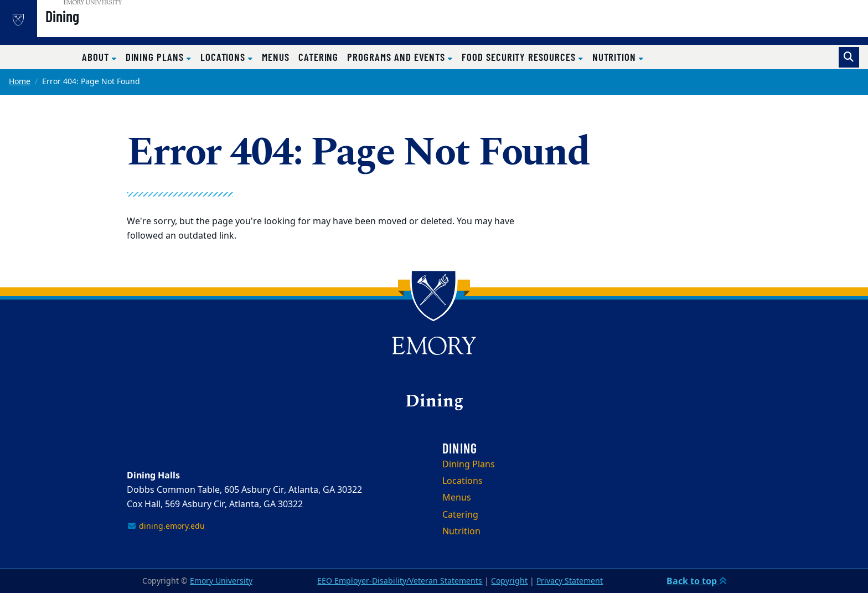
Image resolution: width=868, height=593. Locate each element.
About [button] (97, 57)
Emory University (221, 581)
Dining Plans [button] (156, 57)
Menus (276, 57)
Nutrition (461, 532)
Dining (94, 28)
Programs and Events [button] (397, 57)
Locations (463, 481)
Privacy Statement (570, 581)
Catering (319, 57)
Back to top (697, 581)
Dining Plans (469, 465)
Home (20, 82)
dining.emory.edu (166, 526)
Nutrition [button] (616, 57)
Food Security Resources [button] (520, 57)
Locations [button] (224, 57)
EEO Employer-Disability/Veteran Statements (400, 581)
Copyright (509, 581)
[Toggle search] (849, 57)
